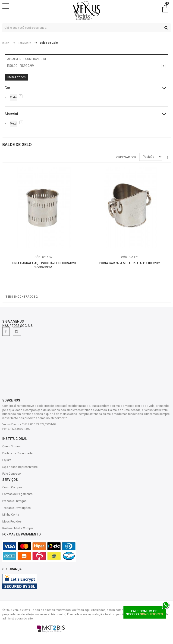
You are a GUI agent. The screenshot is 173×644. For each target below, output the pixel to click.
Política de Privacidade (17, 453)
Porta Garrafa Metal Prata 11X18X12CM (130, 263)
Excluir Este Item (164, 66)
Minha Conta (11, 515)
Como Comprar (13, 487)
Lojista (7, 460)
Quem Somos (11, 446)
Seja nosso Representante (20, 467)
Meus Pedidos (12, 521)
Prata (13, 97)
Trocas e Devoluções (16, 508)
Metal (14, 124)
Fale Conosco (12, 474)
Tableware (25, 43)
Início (6, 43)
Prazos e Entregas (14, 501)
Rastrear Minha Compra (18, 528)
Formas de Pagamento (17, 494)
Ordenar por (126, 157)
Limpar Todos (16, 77)
